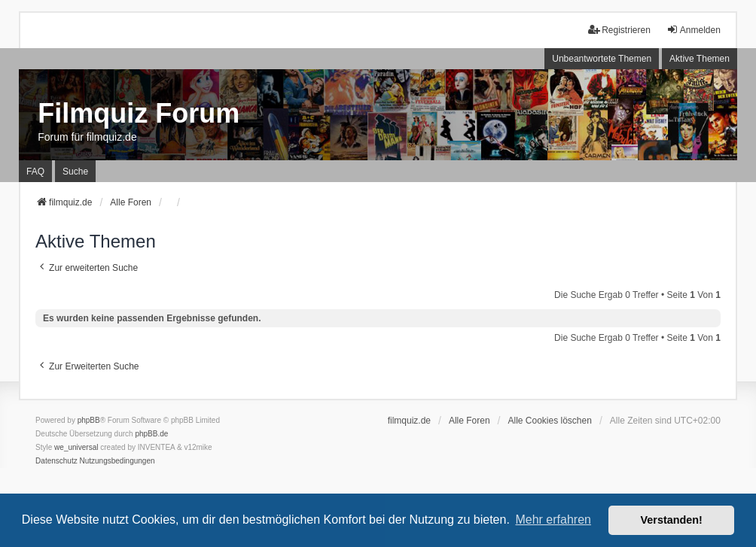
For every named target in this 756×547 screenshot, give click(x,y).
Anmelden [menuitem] (694, 30)
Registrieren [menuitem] (619, 30)
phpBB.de (151, 434)
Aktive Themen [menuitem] (700, 59)
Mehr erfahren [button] (553, 520)
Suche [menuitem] (75, 172)
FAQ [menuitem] (35, 172)
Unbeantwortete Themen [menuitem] (602, 59)
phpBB (89, 420)
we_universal (76, 447)
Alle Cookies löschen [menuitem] (550, 421)
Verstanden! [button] (672, 520)
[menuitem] (56, 461)
